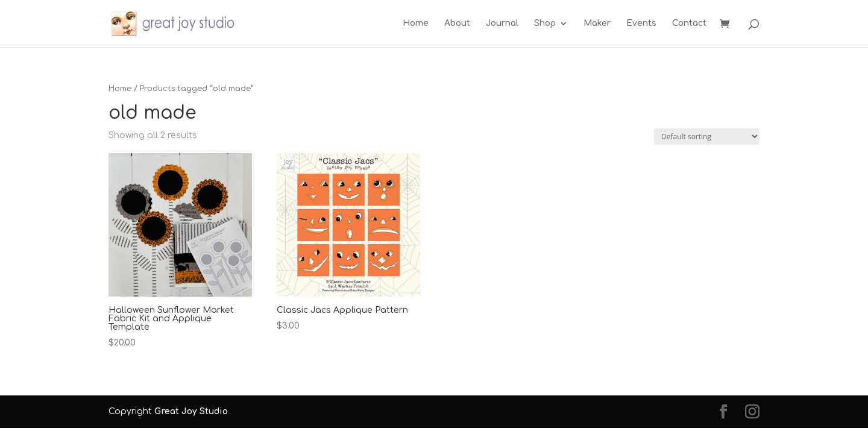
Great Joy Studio (191, 411)
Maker (597, 24)
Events (641, 24)
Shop (545, 24)
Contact (689, 24)
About (457, 24)
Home (416, 24)
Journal (502, 24)
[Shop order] (707, 137)
